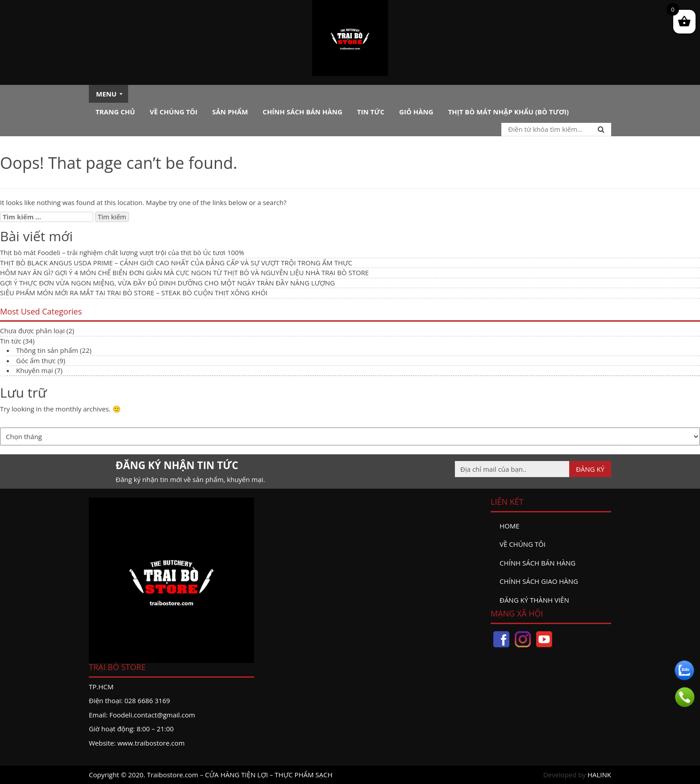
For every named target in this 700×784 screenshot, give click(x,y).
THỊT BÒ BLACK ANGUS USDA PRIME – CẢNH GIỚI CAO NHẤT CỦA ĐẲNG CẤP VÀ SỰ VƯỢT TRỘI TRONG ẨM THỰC (176, 263)
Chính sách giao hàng (539, 581)
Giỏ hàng (416, 112)
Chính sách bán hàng (302, 112)
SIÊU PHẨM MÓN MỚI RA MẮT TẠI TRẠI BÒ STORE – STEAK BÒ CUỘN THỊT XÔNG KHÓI (134, 293)
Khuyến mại (35, 370)
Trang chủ (115, 112)
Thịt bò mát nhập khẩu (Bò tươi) (508, 112)
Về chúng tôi (173, 112)
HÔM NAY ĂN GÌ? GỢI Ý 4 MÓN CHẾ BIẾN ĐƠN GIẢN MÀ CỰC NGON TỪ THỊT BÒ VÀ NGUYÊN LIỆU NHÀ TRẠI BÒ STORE (184, 273)
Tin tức (371, 112)
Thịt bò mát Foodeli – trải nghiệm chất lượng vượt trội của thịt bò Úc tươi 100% (122, 252)
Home (510, 526)
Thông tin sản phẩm (47, 350)
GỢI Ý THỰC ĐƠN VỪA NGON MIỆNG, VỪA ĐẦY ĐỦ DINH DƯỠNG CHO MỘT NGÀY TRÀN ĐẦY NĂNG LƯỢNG (167, 283)
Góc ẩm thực (36, 361)
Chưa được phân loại (32, 331)
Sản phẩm (230, 112)
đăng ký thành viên (534, 600)
